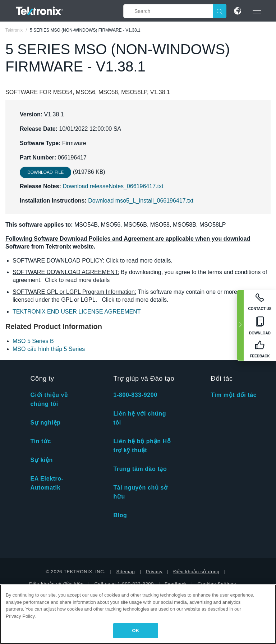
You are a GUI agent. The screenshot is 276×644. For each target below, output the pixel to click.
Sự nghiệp (45, 423)
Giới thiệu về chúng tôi (49, 399)
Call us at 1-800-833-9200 (124, 584)
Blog (120, 515)
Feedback (176, 584)
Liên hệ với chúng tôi (140, 418)
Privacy (154, 572)
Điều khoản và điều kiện (56, 584)
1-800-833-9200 (135, 395)
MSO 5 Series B (33, 341)
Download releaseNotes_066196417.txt (113, 186)
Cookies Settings (217, 584)
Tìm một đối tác (234, 395)
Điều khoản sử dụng (196, 572)
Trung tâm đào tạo (140, 469)
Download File (45, 172)
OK (136, 631)
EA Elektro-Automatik (47, 483)
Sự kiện (41, 460)
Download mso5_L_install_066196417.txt (141, 201)
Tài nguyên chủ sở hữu (140, 492)
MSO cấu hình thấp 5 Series (49, 349)
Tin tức (41, 441)
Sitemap (126, 572)
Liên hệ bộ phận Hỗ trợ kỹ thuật (142, 446)
